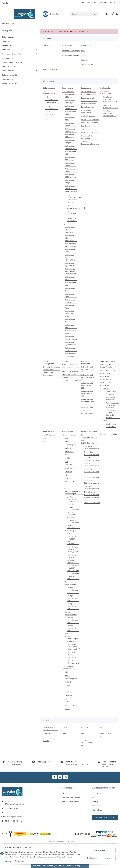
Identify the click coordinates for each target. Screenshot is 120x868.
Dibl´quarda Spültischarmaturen (92, 482)
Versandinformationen (70, 802)
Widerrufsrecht (98, 810)
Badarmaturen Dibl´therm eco (70, 176)
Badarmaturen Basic (70, 290)
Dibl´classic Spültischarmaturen (92, 447)
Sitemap (95, 802)
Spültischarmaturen (10, 83)
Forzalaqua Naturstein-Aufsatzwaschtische (111, 99)
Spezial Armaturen (9, 67)
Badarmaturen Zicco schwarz (70, 355)
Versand (73, 842)
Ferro (64, 224)
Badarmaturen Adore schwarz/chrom (71, 230)
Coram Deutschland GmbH (50, 728)
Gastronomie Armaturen (105, 375)
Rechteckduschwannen (71, 368)
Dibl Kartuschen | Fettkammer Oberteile (72, 216)
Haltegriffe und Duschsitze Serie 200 (88, 377)
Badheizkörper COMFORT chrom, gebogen (73, 540)
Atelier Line (69, 451)
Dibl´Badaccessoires (49, 93)
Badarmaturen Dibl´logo (70, 124)
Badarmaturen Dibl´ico (70, 119)
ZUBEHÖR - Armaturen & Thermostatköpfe (74, 647)
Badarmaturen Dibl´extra (70, 107)
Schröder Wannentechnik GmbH (87, 743)
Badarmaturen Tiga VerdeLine (70, 343)
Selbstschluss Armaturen (111, 398)
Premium (68, 471)
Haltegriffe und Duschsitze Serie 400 (88, 394)
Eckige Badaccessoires (51, 98)
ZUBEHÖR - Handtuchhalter (74, 662)
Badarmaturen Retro (70, 326)
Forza (102, 727)
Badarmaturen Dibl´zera (70, 187)
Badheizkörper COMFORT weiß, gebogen (73, 568)
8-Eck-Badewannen (89, 95)
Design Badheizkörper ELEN (73, 598)
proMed (46, 740)
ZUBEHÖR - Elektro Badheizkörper (73, 655)
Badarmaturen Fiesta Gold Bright (70, 314)
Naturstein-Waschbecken (106, 93)
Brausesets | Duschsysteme (13, 54)
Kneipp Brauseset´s (108, 379)
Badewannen (7, 45)
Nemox (45, 441)
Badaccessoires (8, 37)
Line (66, 461)
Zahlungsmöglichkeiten (71, 797)
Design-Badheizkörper (70, 583)
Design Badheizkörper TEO (73, 606)
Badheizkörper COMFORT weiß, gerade (73, 576)
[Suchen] (81, 14)
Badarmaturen (7, 41)
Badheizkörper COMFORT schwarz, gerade (73, 559)
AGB (93, 797)
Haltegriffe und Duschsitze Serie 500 (88, 402)
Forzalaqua (47, 734)
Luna (45, 438)
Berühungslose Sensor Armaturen (107, 366)
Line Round (69, 468)
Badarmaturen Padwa (70, 321)
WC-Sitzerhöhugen (88, 413)
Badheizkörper (7, 79)
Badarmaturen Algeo (70, 251)
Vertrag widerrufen (105, 817)
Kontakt (5, 3)
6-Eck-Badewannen (89, 91)
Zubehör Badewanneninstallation (91, 143)
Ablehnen (107, 858)
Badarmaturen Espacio (70, 301)
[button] (111, 14)
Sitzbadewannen (88, 129)
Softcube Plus (70, 481)
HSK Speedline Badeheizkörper (68, 667)
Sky (66, 475)
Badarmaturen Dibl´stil (70, 153)
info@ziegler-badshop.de (15, 817)
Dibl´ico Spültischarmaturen (92, 465)
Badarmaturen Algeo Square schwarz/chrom (71, 271)
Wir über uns (67, 793)
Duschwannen (7, 58)
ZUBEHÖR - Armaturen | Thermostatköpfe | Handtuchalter (71, 637)
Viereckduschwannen (70, 371)
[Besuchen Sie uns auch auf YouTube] (60, 777)
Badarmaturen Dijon (70, 295)
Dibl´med (107, 388)
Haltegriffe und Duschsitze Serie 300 (88, 386)
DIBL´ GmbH (67, 727)
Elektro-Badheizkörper (70, 613)
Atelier (67, 441)
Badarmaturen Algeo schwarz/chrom (71, 257)
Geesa (64, 734)
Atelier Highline (71, 445)
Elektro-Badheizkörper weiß (73, 628)
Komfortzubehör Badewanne (88, 137)
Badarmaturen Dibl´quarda (70, 147)
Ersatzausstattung (52, 103)
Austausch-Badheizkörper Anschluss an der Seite (73, 500)
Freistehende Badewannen (86, 111)
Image (67, 455)
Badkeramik (6, 50)
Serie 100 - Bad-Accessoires (87, 409)
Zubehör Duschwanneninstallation (72, 379)
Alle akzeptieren (99, 850)
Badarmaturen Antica (70, 284)
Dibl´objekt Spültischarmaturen (92, 470)
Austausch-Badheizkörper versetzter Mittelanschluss (74, 524)
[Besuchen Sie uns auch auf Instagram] (66, 777)
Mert (64, 488)
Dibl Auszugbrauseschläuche (77, 207)
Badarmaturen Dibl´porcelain (70, 136)
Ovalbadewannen (88, 116)
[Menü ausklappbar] (3, 14)
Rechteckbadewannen (90, 123)
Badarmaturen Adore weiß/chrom (70, 238)
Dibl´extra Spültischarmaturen (92, 459)
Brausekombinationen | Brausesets (51, 368)
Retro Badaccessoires (51, 107)
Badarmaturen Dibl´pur (70, 142)
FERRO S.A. (85, 727)
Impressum (10, 861)
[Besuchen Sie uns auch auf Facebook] (54, 777)
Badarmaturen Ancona (70, 278)
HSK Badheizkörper (69, 435)
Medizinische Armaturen (105, 384)
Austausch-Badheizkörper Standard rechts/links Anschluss (73, 512)
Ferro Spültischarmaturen (89, 436)
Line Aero (68, 465)
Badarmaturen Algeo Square (70, 264)
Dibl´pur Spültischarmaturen (92, 476)
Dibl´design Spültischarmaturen (92, 453)
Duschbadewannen (89, 104)
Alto (66, 438)
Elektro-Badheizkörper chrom (73, 620)
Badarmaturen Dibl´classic (70, 96)
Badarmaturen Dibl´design (70, 102)
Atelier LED (69, 448)
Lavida (67, 458)
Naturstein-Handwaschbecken (110, 106)
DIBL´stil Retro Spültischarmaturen (92, 493)
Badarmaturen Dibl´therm (70, 170)
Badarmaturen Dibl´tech (70, 164)
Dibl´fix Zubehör (71, 192)
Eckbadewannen (88, 107)
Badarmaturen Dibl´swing (70, 159)
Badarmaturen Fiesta (70, 307)
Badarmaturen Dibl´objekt (70, 130)
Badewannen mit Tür (88, 99)
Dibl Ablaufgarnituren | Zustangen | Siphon (74, 199)
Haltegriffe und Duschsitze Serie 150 (88, 369)
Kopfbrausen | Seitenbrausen (48, 374)
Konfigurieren (92, 858)
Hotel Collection (49, 435)
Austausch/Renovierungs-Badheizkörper (75, 492)
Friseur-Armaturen (108, 370)
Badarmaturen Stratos (70, 332)
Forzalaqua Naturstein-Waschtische (108, 113)
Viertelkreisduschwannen (72, 374)
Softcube (68, 478)
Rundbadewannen (88, 126)
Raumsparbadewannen (90, 119)
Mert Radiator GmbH (106, 735)
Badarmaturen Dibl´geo (70, 113)
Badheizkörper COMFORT (70, 532)
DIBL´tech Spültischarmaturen (92, 487)
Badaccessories (8, 71)
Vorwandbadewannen (90, 133)
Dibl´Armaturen (68, 91)
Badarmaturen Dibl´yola (70, 181)
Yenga (67, 485)
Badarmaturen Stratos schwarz (71, 338)
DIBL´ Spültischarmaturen (89, 442)
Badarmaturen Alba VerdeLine (70, 245)
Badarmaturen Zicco (70, 349)
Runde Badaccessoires (51, 113)
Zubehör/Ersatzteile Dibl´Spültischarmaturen (92, 500)
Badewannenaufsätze (109, 434)
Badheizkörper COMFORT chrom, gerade (73, 549)
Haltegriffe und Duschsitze (12, 62)
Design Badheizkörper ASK (73, 590)
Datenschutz (20, 861)
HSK (83, 734)
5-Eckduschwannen (69, 365)
